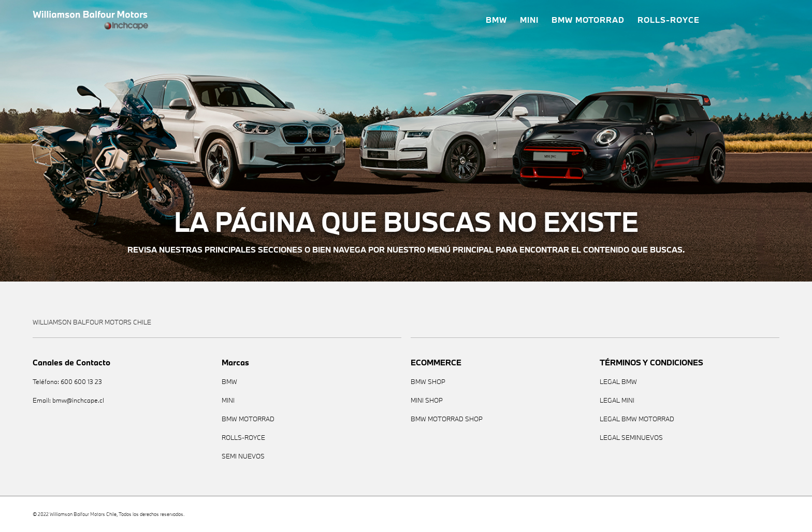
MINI (529, 20)
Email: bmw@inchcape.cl (68, 400)
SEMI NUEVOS (243, 456)
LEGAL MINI (617, 400)
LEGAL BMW (618, 382)
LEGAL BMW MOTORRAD (637, 419)
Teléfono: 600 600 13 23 (67, 382)
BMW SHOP (428, 382)
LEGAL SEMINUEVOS (631, 438)
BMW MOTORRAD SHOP (447, 419)
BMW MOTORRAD (588, 20)
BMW (496, 20)
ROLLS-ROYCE (669, 20)
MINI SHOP (427, 400)
